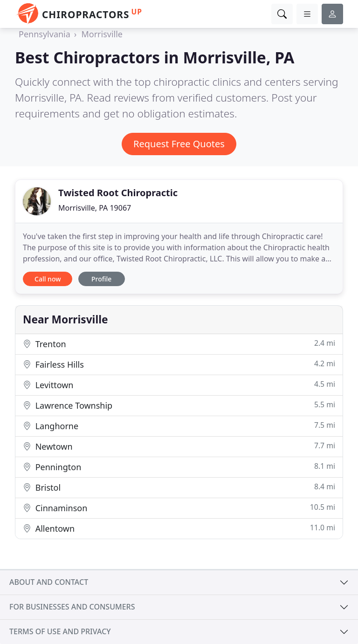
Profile (101, 279)
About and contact (49, 582)
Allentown (179, 528)
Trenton (179, 344)
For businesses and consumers (72, 607)
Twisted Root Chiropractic (118, 193)
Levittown (179, 385)
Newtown (179, 446)
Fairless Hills (179, 364)
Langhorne (179, 426)
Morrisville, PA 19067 (95, 208)
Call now (48, 279)
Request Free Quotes (179, 144)
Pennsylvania (45, 34)
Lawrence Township (179, 405)
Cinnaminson (179, 508)
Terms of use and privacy (60, 631)
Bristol (179, 487)
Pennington (179, 467)
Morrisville (102, 34)
